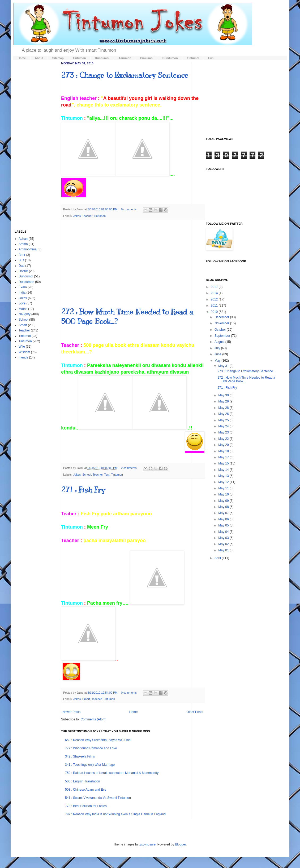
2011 (215, 305)
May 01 (224, 550)
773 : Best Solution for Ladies (86, 806)
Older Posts (195, 712)
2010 (215, 312)
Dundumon (26, 282)
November (222, 323)
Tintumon (100, 216)
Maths (23, 309)
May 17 (224, 457)
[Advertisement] (133, 264)
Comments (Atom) (93, 719)
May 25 (224, 420)
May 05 (224, 525)
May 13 (224, 476)
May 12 (224, 482)
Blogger (180, 844)
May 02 (224, 544)
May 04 (224, 532)
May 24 (224, 426)
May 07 (224, 513)
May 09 (224, 501)
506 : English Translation (82, 781)
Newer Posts (71, 712)
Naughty (25, 314)
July (218, 348)
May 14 (224, 470)
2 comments (129, 468)
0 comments (129, 209)
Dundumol (26, 276)
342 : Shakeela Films (80, 756)
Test (107, 475)
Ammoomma (28, 249)
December (222, 317)
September (223, 336)
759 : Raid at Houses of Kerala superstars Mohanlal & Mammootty (112, 773)
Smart (86, 699)
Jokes (77, 216)
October (221, 330)
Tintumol (25, 336)
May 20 (224, 445)
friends (23, 357)
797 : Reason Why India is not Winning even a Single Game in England (115, 814)
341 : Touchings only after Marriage (90, 765)
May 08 (224, 507)
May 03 (224, 538)
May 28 (224, 408)
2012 (215, 299)
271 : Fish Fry (83, 490)
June (218, 354)
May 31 (224, 366)
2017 (215, 287)
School (87, 475)
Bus (21, 260)
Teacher (87, 216)
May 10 (224, 494)
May (218, 361)
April (218, 558)
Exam (23, 287)
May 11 (224, 488)
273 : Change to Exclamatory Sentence (125, 75)
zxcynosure (147, 844)
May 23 (224, 432)
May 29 (224, 401)
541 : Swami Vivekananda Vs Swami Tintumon (98, 798)
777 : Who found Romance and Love (91, 748)
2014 (215, 293)
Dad (22, 266)
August (220, 342)
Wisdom (24, 352)
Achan (23, 239)
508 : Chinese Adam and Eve (86, 790)
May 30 (224, 395)
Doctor (23, 271)
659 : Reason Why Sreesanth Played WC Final (98, 740)
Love (22, 303)
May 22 (224, 439)
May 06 (224, 519)
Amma (23, 244)
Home (134, 712)
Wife (22, 347)
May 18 (224, 451)
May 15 (224, 463)
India (22, 293)
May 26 (224, 414)
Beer (22, 255)
